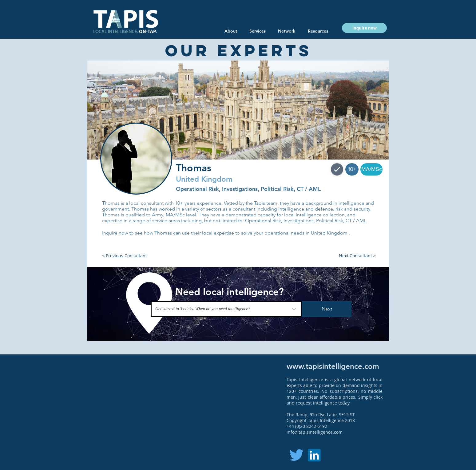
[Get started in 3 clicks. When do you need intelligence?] (226, 309)
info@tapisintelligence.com (315, 432)
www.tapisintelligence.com (333, 366)
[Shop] (337, 169)
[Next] (327, 309)
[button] (318, 31)
